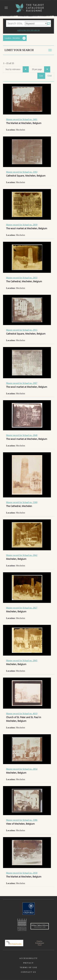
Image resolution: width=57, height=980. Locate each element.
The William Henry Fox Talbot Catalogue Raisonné (29, 8)
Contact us (28, 972)
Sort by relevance (17, 69)
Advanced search (28, 30)
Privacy (28, 963)
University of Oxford (29, 909)
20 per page (41, 69)
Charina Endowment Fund (40, 943)
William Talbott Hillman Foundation (40, 926)
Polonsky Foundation (14, 943)
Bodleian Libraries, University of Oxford (22, 925)
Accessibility (28, 958)
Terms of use (28, 967)
